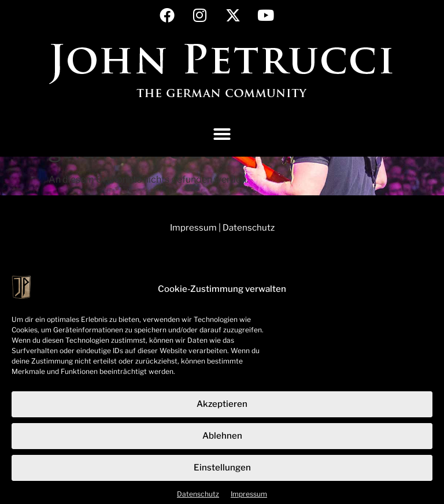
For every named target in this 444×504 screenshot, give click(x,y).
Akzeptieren (222, 409)
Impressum (249, 499)
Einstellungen (222, 473)
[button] (222, 134)
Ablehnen (222, 441)
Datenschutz (198, 499)
